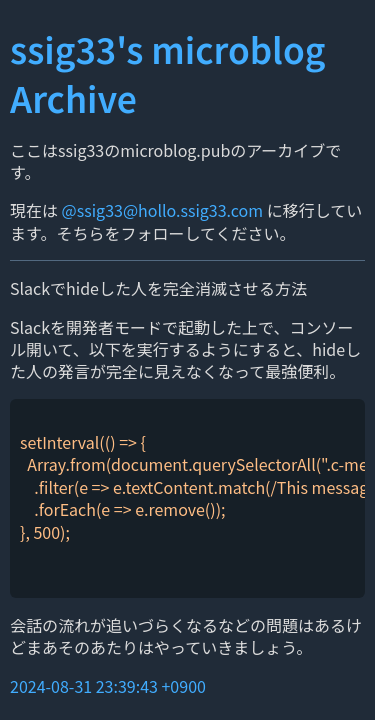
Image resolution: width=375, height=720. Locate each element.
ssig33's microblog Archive (167, 73)
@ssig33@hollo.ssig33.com (162, 210)
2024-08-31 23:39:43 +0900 (108, 686)
